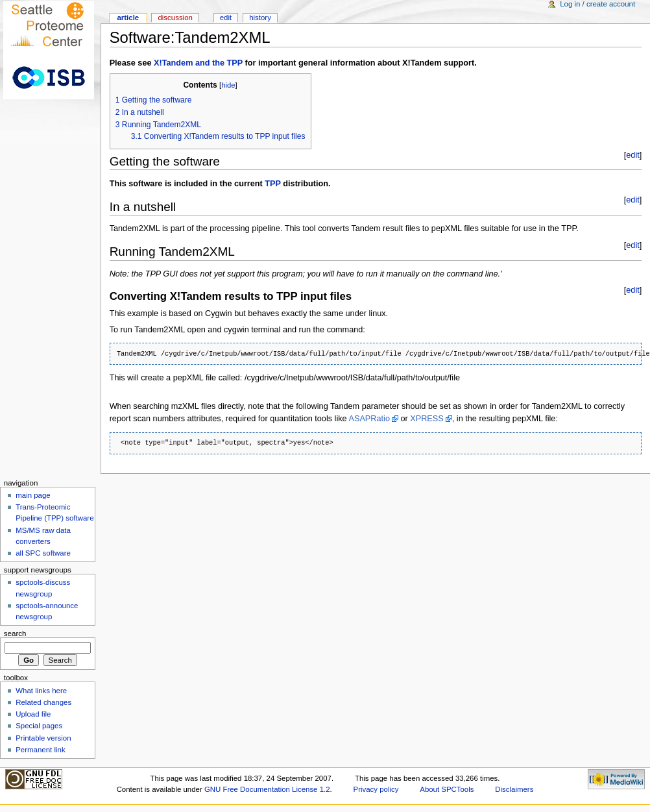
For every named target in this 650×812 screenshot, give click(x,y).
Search (15, 634)
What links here (41, 691)
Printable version (43, 738)
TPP (272, 184)
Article (128, 18)
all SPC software (43, 553)
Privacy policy (376, 789)
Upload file (33, 714)
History (260, 18)
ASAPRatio (369, 419)
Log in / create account (597, 4)
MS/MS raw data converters (43, 536)
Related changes (43, 702)
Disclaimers (514, 789)
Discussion (175, 18)
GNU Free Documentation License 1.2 (267, 789)
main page (33, 495)
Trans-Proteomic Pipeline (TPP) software (54, 512)
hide (228, 85)
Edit (226, 18)
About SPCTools (447, 789)
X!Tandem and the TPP (198, 63)
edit (632, 155)
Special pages (39, 726)
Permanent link (40, 750)
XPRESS (427, 419)
